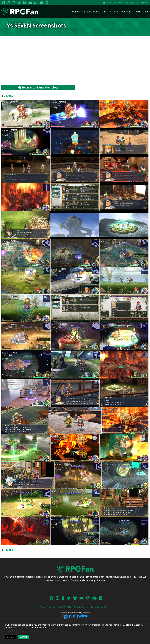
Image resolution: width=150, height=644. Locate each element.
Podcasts (126, 12)
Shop (145, 12)
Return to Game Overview (38, 87)
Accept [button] (24, 637)
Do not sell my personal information (22, 631)
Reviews (87, 12)
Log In (132, 3)
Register (144, 3)
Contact (120, 3)
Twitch (137, 12)
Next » (11, 96)
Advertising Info (81, 607)
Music (104, 12)
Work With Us (65, 607)
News (96, 12)
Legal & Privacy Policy (101, 607)
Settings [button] (10, 637)
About (109, 3)
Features (114, 12)
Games (76, 12)
